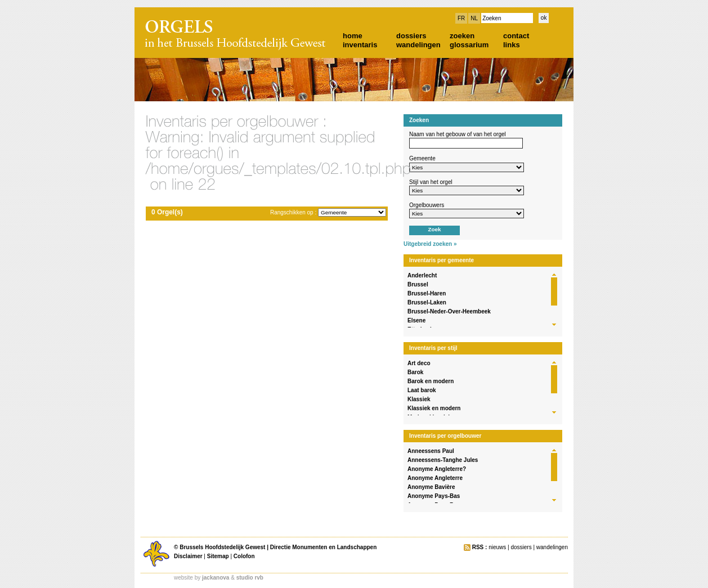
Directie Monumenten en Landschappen (323, 547)
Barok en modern (431, 381)
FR (461, 18)
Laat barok (422, 390)
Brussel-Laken (427, 302)
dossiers (411, 36)
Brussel (418, 284)
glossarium (469, 45)
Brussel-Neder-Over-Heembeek (449, 311)
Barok (415, 372)
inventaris (360, 45)
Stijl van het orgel (431, 182)
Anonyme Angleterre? (437, 469)
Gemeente (422, 158)
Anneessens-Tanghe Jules (443, 460)
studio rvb (250, 578)
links (512, 45)
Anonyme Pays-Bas (434, 496)
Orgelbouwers (427, 205)
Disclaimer (188, 556)
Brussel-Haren (427, 293)
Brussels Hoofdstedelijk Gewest (222, 547)
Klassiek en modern (434, 408)
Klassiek (419, 399)
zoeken (462, 36)
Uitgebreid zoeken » (430, 244)
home (353, 36)
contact (516, 36)
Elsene (416, 320)
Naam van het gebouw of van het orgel (458, 134)
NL (474, 18)
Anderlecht (422, 275)
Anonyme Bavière (431, 487)
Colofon (244, 556)
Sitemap (218, 556)
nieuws (497, 547)
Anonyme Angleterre (435, 478)
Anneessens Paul (431, 451)
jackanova (216, 578)
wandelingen (418, 45)
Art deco (419, 363)
